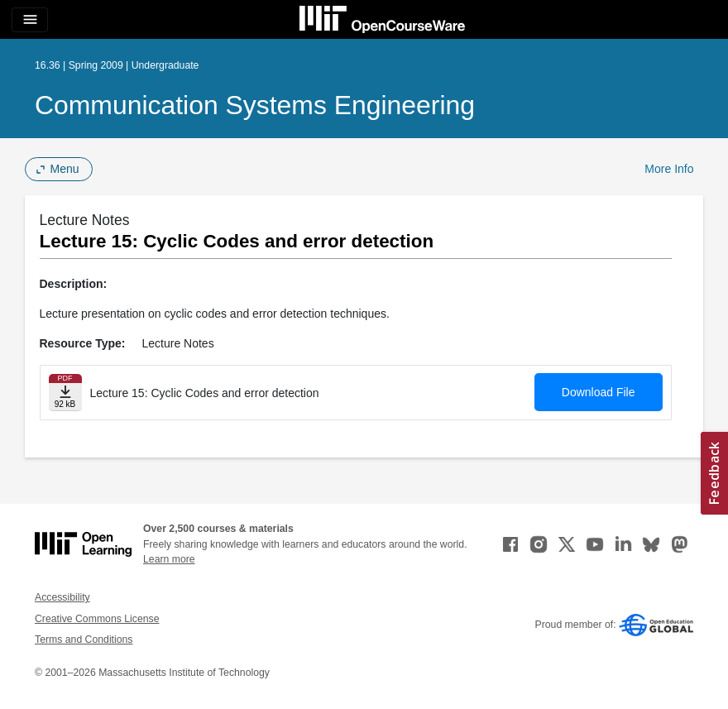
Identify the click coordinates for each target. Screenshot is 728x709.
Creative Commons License (97, 619)
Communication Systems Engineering (255, 105)
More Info (669, 169)
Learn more (169, 559)
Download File (599, 392)
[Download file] (65, 393)
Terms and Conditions (84, 640)
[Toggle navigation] (30, 20)
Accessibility (62, 597)
